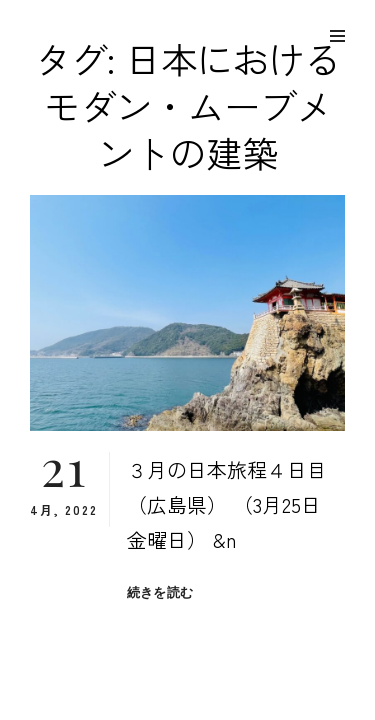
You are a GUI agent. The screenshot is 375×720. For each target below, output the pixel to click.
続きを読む (160, 592)
